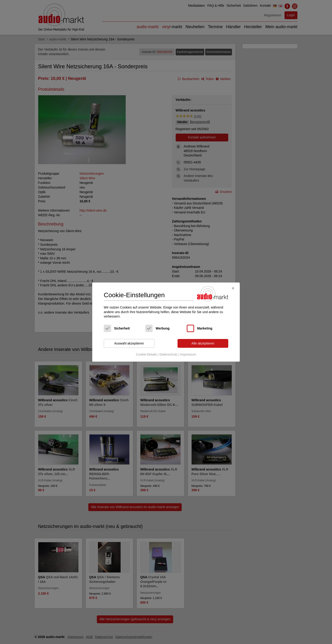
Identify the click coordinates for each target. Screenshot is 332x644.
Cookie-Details (146, 355)
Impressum (188, 355)
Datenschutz (169, 355)
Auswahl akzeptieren (129, 343)
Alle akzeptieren (203, 343)
